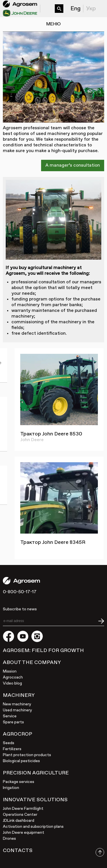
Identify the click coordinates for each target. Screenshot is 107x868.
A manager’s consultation (73, 165)
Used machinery (17, 710)
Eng (75, 9)
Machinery (19, 695)
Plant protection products (27, 755)
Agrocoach (13, 677)
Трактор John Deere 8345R (53, 542)
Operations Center (20, 815)
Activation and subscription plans (33, 827)
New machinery (17, 704)
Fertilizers (12, 749)
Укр (91, 9)
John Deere (32, 440)
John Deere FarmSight (23, 809)
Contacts (18, 851)
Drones (9, 839)
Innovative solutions (35, 800)
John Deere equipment (24, 833)
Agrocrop (18, 734)
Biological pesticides (21, 761)
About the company (32, 663)
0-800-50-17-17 (46, 5)
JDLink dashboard (19, 821)
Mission (10, 671)
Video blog (12, 683)
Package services (19, 782)
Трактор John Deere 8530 (51, 434)
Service (10, 716)
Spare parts (13, 722)
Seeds (9, 743)
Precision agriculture (36, 773)
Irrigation (11, 788)
